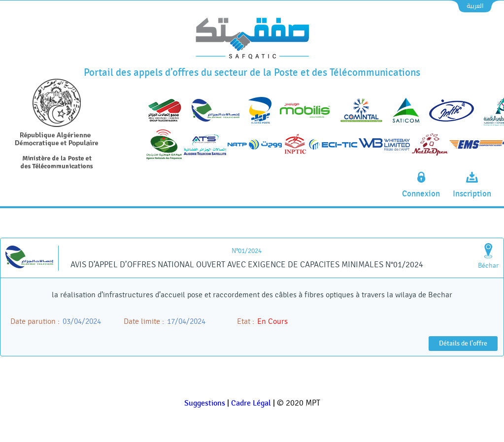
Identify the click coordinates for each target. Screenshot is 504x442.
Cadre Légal (251, 403)
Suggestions (205, 403)
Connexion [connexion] (421, 194)
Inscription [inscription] (472, 194)
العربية (475, 6)
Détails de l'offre (463, 343)
